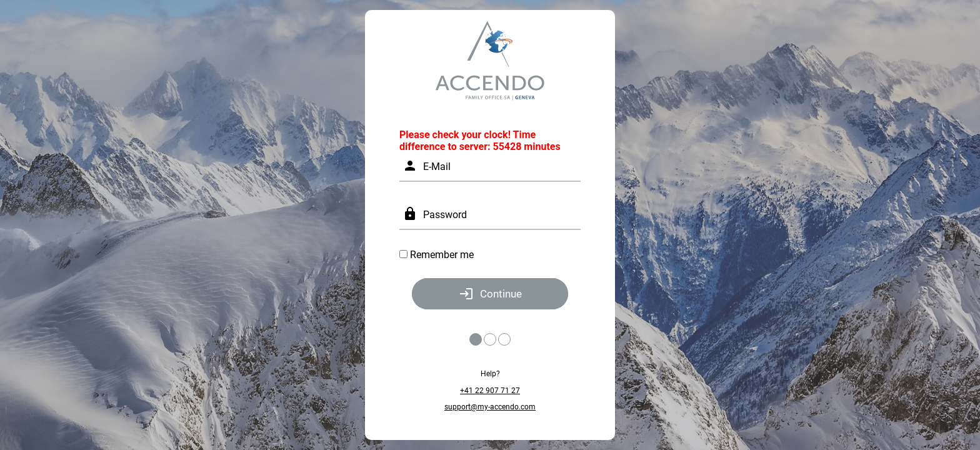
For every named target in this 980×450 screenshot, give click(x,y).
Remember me (442, 255)
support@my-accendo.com (490, 407)
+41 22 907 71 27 (490, 391)
